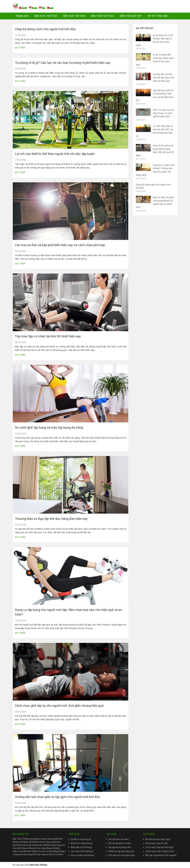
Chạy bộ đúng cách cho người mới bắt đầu (45, 29)
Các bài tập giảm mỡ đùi (119, 843)
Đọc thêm (20, 48)
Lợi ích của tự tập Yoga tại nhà (159, 851)
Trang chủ (22, 16)
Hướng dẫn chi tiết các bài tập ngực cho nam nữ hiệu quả (164, 78)
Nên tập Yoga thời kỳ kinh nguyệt (160, 855)
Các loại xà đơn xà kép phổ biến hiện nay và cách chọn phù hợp (60, 245)
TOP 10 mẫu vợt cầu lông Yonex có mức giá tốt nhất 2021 (163, 113)
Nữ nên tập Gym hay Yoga (157, 839)
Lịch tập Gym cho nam (118, 839)
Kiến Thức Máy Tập (131, 16)
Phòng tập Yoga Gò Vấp (156, 843)
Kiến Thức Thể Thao (46, 16)
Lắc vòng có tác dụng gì (82, 851)
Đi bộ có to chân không (81, 843)
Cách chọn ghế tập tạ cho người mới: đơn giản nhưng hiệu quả (59, 706)
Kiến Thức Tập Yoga (102, 16)
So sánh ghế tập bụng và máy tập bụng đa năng (49, 427)
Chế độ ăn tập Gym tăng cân (121, 851)
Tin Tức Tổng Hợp (157, 16)
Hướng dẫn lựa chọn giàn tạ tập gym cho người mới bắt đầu (57, 797)
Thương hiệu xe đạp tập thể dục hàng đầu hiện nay (51, 519)
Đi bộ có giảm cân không (82, 855)
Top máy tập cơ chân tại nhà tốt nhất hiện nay (48, 336)
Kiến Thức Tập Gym (74, 16)
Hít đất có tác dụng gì (81, 839)
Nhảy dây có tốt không (81, 847)
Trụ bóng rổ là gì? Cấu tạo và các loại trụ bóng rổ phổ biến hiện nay (63, 63)
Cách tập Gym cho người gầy (121, 855)
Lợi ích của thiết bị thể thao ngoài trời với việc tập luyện (55, 154)
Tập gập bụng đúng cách (120, 847)
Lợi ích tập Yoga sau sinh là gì (159, 847)
